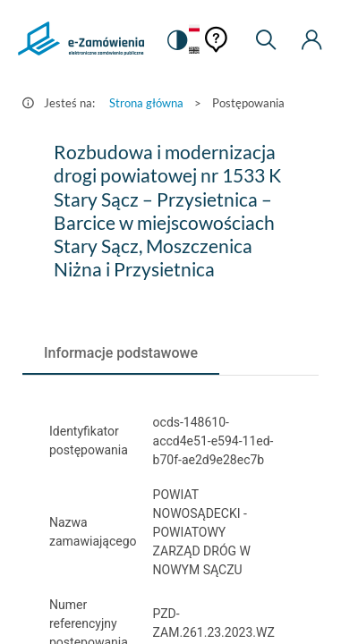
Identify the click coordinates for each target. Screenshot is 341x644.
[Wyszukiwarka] (266, 40)
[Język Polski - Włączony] (194, 29)
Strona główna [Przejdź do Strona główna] (146, 103)
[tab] (121, 353)
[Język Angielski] (194, 51)
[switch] (177, 40)
